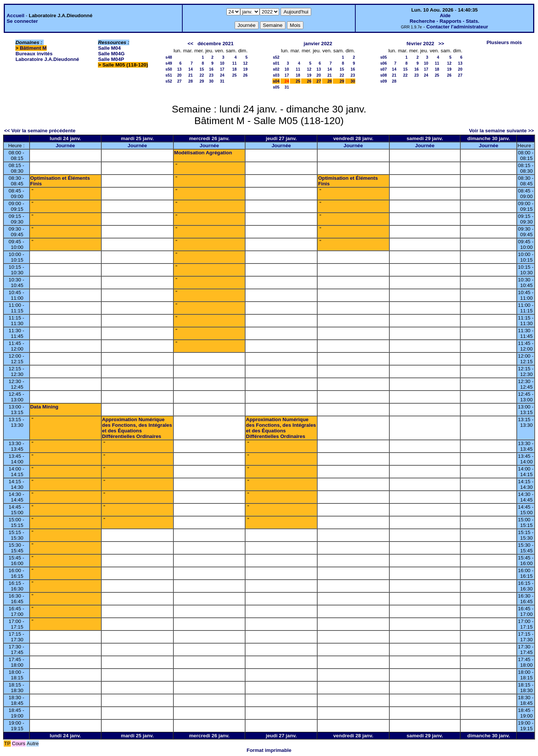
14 (191, 69)
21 (191, 75)
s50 (169, 69)
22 (202, 75)
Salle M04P (111, 59)
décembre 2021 (216, 44)
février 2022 (420, 44)
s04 (276, 81)
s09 (384, 81)
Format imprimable (269, 750)
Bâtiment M (33, 48)
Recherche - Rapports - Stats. (444, 21)
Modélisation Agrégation (203, 153)
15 (202, 69)
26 (245, 75)
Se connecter (22, 21)
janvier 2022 (318, 44)
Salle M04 (109, 48)
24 (222, 75)
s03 (276, 75)
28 (191, 81)
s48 (169, 57)
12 (245, 63)
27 (179, 81)
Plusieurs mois (504, 42)
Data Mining (44, 407)
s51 (169, 75)
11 (235, 63)
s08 (384, 75)
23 (211, 75)
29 (202, 81)
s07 (384, 69)
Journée (65, 146)
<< (191, 44)
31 (222, 81)
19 (245, 69)
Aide (445, 16)
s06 (384, 63)
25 (235, 75)
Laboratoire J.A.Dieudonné (47, 59)
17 (222, 69)
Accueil (16, 16)
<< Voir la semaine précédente (40, 131)
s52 (169, 81)
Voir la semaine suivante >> (501, 131)
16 (211, 69)
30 (211, 81)
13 (179, 69)
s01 (276, 63)
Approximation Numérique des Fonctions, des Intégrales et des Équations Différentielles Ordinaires (137, 428)
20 (179, 75)
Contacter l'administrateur (457, 27)
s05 (276, 87)
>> (441, 44)
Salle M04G (111, 54)
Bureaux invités (34, 54)
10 (222, 63)
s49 (169, 63)
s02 (276, 69)
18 (235, 69)
